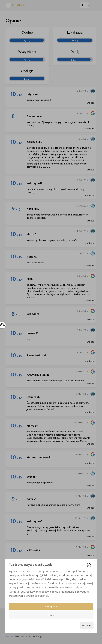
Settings (87, 626)
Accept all (51, 607)
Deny (51, 615)
